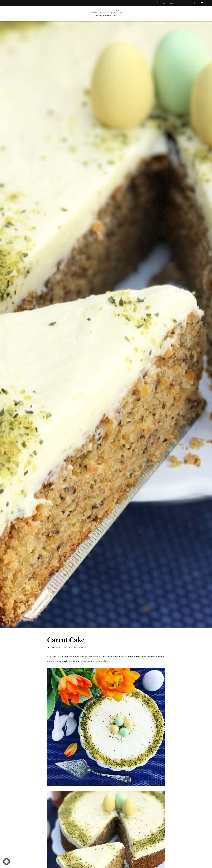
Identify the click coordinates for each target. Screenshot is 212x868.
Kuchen (68, 648)
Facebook (182, 3)
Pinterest (194, 3)
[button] (6, 862)
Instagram (188, 3)
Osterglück (80, 648)
